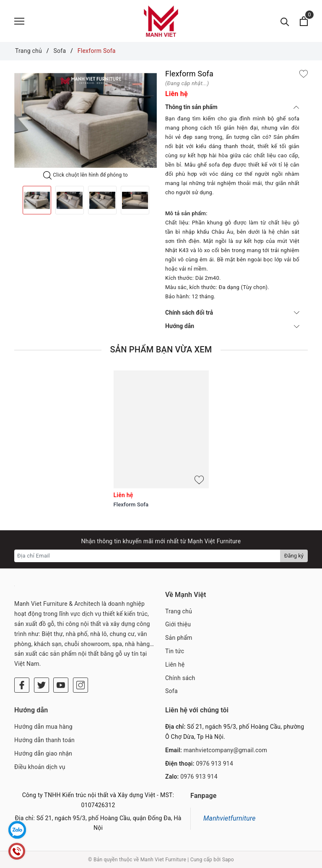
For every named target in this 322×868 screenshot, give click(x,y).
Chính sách (180, 678)
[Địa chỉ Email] (147, 556)
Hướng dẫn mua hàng (43, 727)
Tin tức (175, 651)
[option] (86, 121)
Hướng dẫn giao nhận (43, 753)
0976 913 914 (214, 764)
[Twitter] (42, 685)
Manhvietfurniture (230, 818)
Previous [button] (14, 200)
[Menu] (19, 21)
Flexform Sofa (131, 504)
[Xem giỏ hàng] (304, 21)
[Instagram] (80, 685)
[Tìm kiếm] (285, 21)
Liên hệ (175, 665)
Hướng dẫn (232, 326)
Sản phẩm (179, 638)
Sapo (228, 860)
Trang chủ (179, 611)
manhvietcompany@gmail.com (226, 750)
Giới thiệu (178, 624)
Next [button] (157, 200)
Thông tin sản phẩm (232, 107)
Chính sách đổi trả (232, 313)
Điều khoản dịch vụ (40, 767)
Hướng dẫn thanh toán (44, 740)
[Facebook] (22, 685)
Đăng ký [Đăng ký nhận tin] (294, 556)
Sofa (171, 691)
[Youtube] (61, 685)
